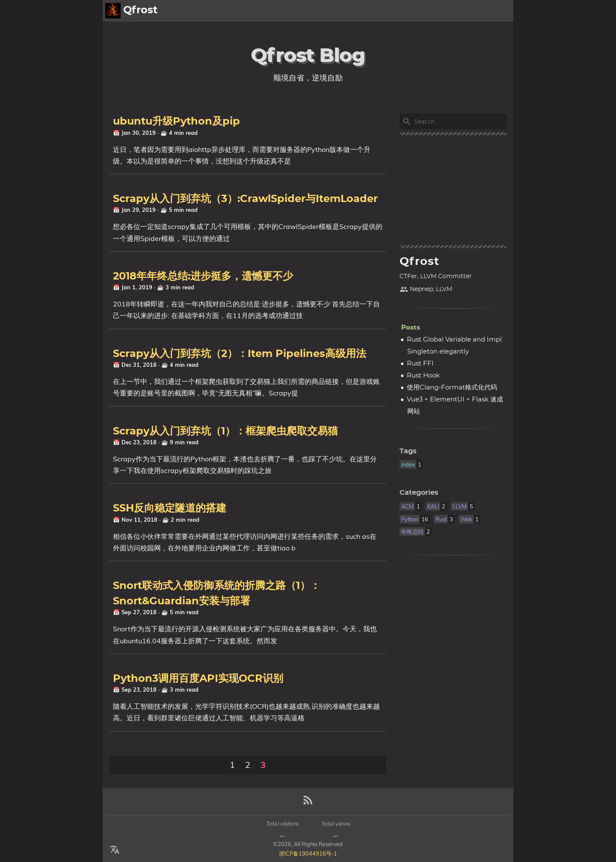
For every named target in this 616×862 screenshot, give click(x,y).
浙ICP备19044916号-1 (308, 853)
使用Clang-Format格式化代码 (452, 388)
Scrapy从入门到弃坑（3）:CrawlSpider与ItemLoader (245, 199)
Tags (408, 451)
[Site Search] (459, 122)
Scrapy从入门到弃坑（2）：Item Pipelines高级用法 (240, 354)
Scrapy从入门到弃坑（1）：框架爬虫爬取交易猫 (225, 431)
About (472, 11)
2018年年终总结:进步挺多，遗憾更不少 (203, 276)
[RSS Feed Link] (308, 804)
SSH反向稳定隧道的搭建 (170, 508)
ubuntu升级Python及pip (176, 122)
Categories (419, 493)
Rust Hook (423, 376)
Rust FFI (420, 364)
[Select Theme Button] (447, 11)
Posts (500, 11)
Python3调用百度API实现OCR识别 (198, 679)
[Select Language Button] (115, 850)
